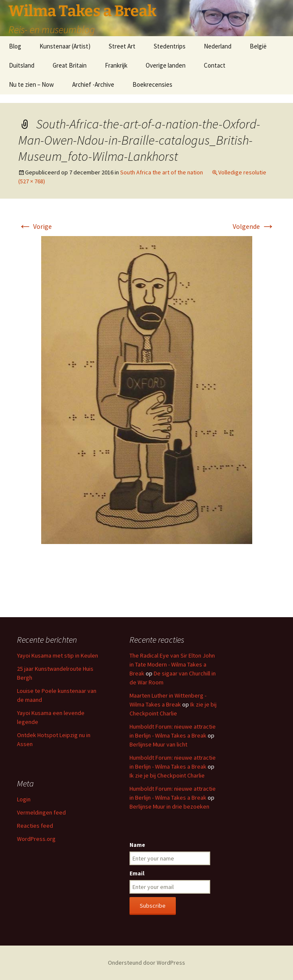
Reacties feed (35, 826)
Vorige (35, 226)
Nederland (218, 46)
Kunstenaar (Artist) (65, 46)
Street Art (122, 46)
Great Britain (70, 65)
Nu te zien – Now (31, 84)
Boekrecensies (152, 84)
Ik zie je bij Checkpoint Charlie (167, 775)
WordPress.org (36, 839)
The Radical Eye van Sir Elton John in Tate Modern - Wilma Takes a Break (172, 664)
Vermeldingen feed (41, 812)
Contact (215, 65)
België (258, 46)
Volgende (254, 226)
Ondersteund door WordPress (146, 963)
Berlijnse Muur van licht (158, 744)
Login (24, 799)
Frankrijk (116, 65)
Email (137, 873)
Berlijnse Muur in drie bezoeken (169, 806)
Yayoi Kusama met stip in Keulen (58, 655)
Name (137, 845)
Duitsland (22, 65)
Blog (15, 46)
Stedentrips (170, 46)
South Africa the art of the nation (162, 172)
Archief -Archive (93, 84)
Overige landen (166, 65)
